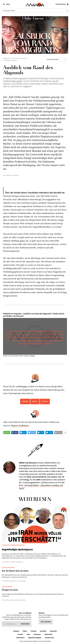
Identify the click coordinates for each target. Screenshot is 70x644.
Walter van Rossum (12, 175)
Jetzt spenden (46, 622)
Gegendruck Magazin (35, 638)
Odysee (33, 356)
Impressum (37, 634)
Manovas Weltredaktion (18, 600)
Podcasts (33, 631)
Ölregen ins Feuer (10, 590)
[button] (7, 433)
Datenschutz (48, 634)
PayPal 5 (35, 401)
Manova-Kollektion (20, 426)
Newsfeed (43, 631)
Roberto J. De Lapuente (18, 581)
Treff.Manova (20, 638)
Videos (25, 631)
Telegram (16, 631)
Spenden (25, 401)
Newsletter (53, 631)
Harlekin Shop (49, 638)
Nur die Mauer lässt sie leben (15, 571)
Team (28, 634)
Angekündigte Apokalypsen (17, 549)
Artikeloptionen (56, 59)
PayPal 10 (45, 401)
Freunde (20, 634)
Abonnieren (25, 624)
